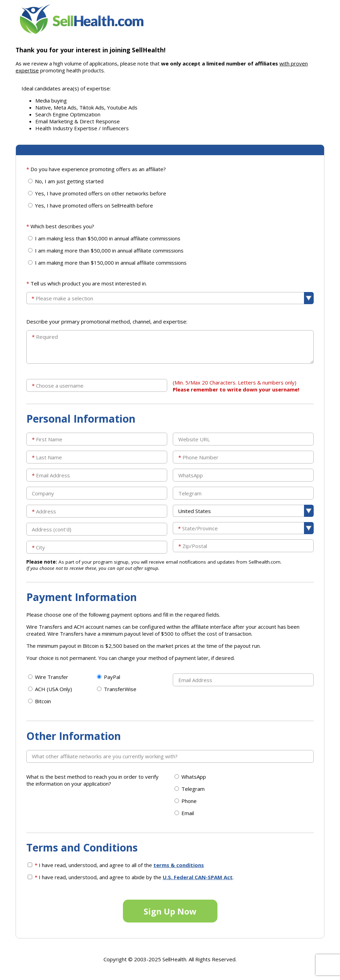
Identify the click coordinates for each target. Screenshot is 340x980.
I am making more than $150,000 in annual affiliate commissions (111, 263)
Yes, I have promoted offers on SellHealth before (94, 205)
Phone (189, 801)
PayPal (112, 677)
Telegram (193, 789)
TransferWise (120, 689)
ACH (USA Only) (53, 689)
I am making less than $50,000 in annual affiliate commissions (108, 238)
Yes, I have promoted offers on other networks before (101, 193)
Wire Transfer (52, 677)
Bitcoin (43, 701)
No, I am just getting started (69, 181)
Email (188, 813)
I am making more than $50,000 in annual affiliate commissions (109, 250)
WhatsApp (194, 777)
